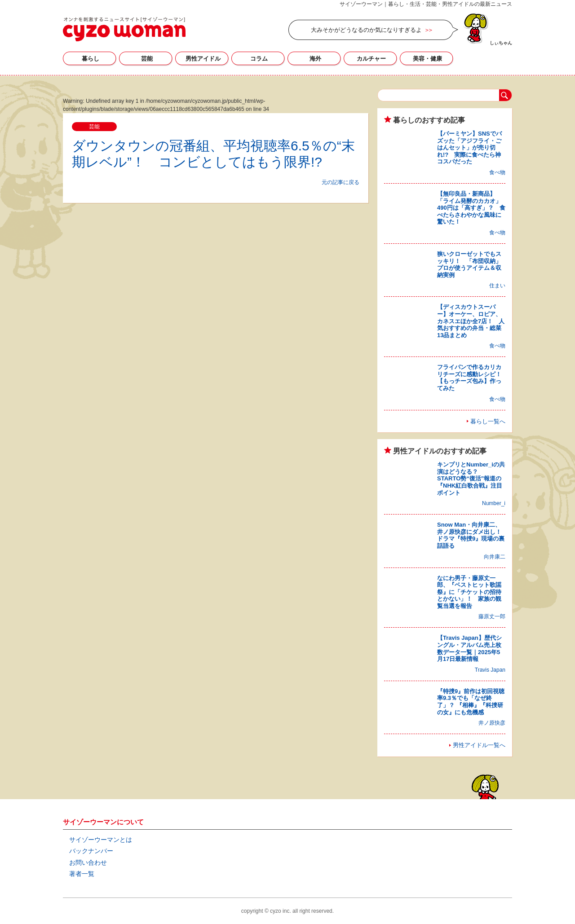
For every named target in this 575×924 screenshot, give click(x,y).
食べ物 (497, 172)
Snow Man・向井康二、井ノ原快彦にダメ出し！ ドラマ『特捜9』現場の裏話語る (472, 535)
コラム (259, 59)
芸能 (147, 59)
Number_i (494, 503)
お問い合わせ (88, 862)
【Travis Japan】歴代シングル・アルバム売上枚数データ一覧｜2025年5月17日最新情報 (469, 648)
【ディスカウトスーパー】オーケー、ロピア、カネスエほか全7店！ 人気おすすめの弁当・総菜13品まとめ (471, 321)
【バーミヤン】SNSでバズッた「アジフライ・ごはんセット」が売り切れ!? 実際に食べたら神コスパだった (469, 147)
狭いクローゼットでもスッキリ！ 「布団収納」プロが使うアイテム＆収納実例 (469, 264)
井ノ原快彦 (492, 723)
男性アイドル (203, 59)
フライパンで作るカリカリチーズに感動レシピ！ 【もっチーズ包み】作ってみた (472, 378)
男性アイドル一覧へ (479, 745)
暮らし (91, 59)
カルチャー (371, 59)
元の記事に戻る (341, 182)
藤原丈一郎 (492, 616)
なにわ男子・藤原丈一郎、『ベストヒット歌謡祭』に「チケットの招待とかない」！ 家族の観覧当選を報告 (469, 592)
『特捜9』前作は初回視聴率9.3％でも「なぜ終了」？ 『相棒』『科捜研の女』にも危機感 (471, 702)
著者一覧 (82, 874)
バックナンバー (91, 851)
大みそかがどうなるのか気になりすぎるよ (366, 30)
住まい (497, 286)
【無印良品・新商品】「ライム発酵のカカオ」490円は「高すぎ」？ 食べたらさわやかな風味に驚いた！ (471, 208)
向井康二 (495, 557)
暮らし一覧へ (488, 421)
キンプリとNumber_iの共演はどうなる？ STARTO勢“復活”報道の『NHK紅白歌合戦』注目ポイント (471, 478)
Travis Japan (490, 670)
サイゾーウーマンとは (101, 840)
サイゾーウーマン (124, 29)
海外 (315, 59)
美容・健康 (427, 59)
